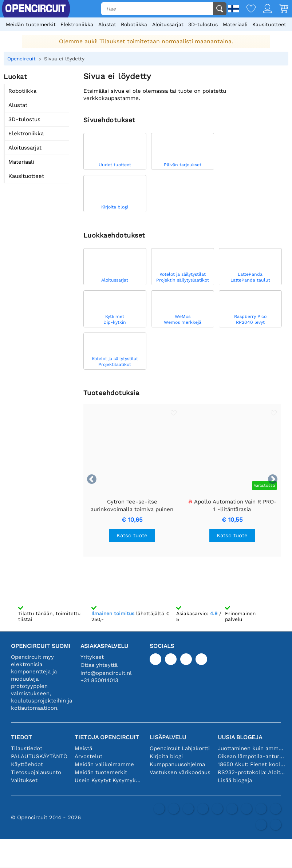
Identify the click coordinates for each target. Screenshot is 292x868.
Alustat (107, 24)
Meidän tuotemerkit (31, 24)
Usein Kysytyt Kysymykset (108, 780)
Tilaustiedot (27, 748)
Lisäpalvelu (168, 737)
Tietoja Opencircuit (107, 737)
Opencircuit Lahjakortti (180, 748)
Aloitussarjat (168, 24)
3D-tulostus (203, 24)
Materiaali (235, 24)
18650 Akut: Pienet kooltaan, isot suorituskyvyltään (252, 764)
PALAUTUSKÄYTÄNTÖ (39, 756)
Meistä (83, 748)
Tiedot (21, 737)
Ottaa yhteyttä (99, 665)
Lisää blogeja (235, 780)
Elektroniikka (77, 24)
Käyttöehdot (27, 764)
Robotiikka (134, 24)
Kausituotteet (269, 24)
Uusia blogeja (240, 737)
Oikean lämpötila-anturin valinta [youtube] (252, 756)
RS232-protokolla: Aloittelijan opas (252, 772)
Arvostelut (88, 756)
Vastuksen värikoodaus (180, 772)
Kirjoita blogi (166, 756)
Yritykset (92, 657)
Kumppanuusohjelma (177, 764)
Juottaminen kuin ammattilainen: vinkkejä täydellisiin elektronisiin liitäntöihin (252, 748)
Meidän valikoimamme (104, 764)
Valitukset (24, 780)
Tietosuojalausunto (36, 772)
